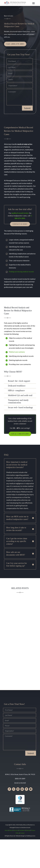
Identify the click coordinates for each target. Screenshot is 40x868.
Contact (22, 833)
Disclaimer (22, 830)
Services (16, 830)
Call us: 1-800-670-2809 (20, 434)
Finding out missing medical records (21, 272)
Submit (27, 108)
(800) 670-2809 (20, 779)
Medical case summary (17, 352)
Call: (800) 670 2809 (15, 44)
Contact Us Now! (20, 224)
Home (7, 830)
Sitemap (28, 830)
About (11, 830)
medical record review (20, 213)
